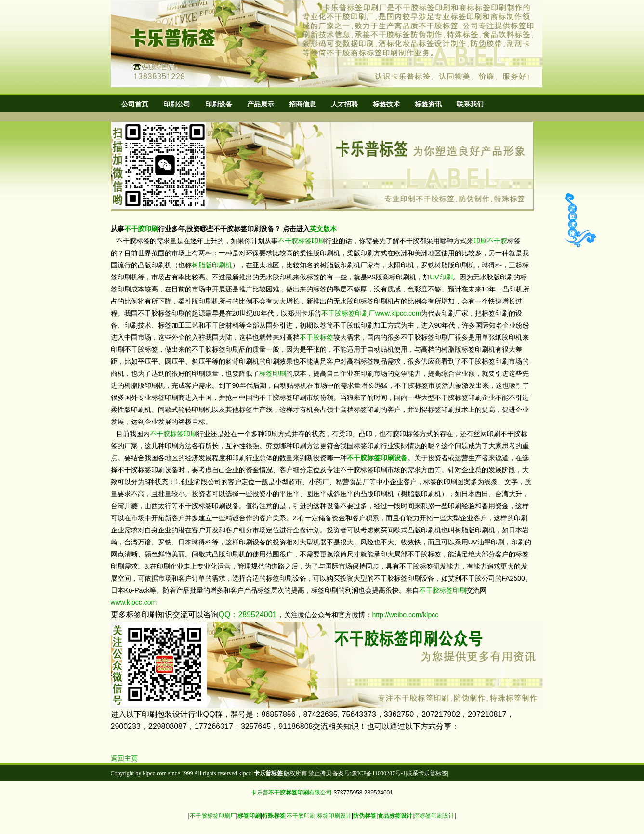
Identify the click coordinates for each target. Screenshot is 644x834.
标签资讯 (428, 104)
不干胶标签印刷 (302, 241)
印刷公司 (177, 104)
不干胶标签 (316, 337)
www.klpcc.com (398, 313)
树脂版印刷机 (212, 265)
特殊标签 (274, 816)
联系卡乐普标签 (427, 773)
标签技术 (386, 104)
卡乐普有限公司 (291, 793)
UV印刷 (441, 277)
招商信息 (302, 104)
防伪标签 (365, 816)
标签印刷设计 (334, 816)
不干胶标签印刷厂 (348, 313)
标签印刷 (273, 373)
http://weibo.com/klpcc (405, 615)
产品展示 (261, 104)
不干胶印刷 (141, 229)
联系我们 (470, 104)
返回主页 (124, 759)
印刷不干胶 (490, 241)
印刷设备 (219, 104)
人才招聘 (344, 104)
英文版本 (323, 229)
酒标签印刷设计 (434, 816)
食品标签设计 (395, 816)
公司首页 (135, 104)
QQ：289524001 (248, 615)
